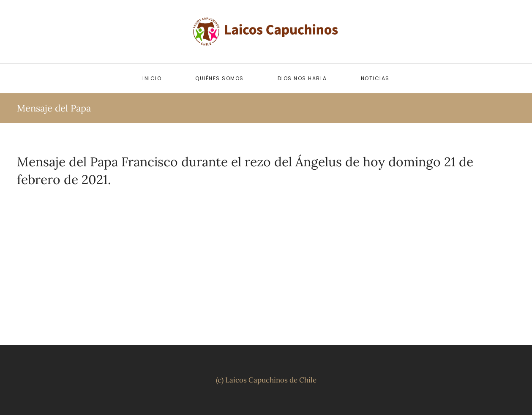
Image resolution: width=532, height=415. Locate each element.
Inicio (152, 78)
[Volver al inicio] (266, 32)
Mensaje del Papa (54, 108)
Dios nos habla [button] (302, 78)
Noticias (375, 78)
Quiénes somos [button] (220, 78)
